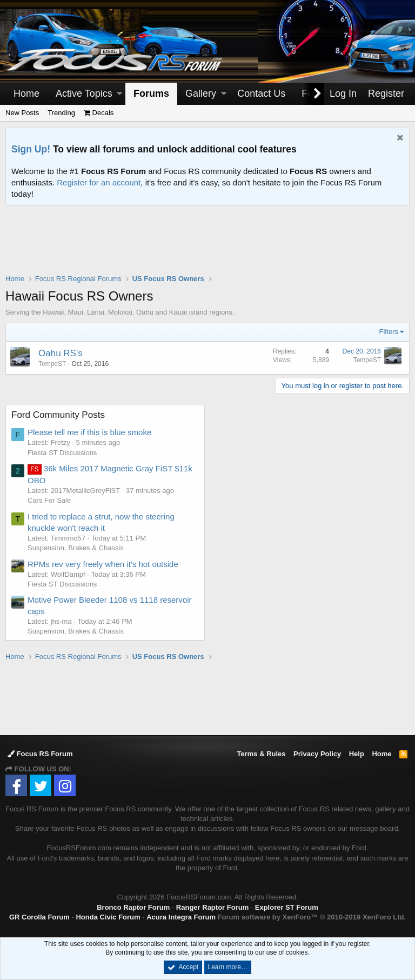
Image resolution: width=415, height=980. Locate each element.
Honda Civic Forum (108, 917)
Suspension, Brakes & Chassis (76, 548)
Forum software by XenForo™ (312, 917)
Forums (151, 94)
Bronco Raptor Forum (133, 907)
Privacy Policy (317, 754)
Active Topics (84, 94)
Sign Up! (31, 149)
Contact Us (261, 94)
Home (26, 94)
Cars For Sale (49, 500)
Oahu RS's (61, 353)
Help (357, 754)
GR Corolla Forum (39, 917)
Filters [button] (389, 332)
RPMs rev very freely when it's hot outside (103, 564)
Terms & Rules (261, 754)
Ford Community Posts (58, 415)
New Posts (22, 113)
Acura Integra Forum (181, 917)
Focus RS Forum (40, 754)
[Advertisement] (207, 246)
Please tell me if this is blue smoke (89, 432)
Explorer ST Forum (287, 907)
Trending (61, 113)
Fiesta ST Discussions (62, 453)
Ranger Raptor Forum (212, 907)
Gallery (201, 94)
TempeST (52, 364)
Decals (99, 113)
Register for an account (99, 182)
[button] (119, 94)
